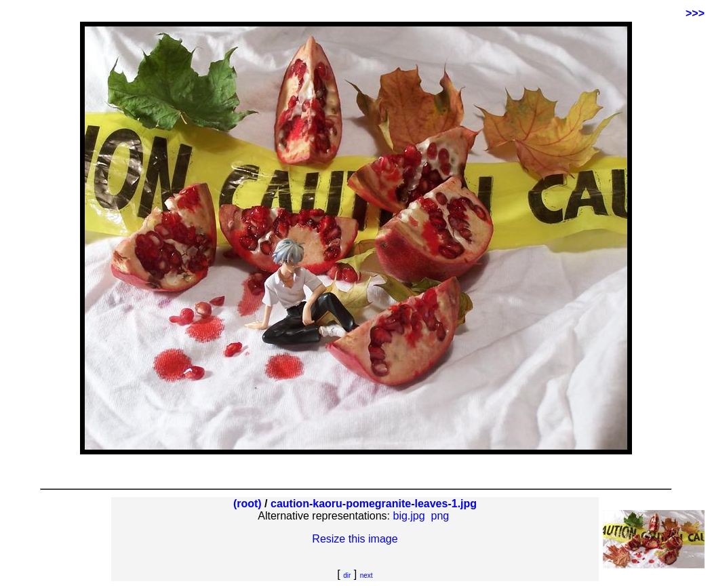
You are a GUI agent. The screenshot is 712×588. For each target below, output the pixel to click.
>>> (695, 13)
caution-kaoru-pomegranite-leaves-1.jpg (374, 504)
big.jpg (409, 516)
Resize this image (355, 539)
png (440, 516)
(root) (248, 504)
